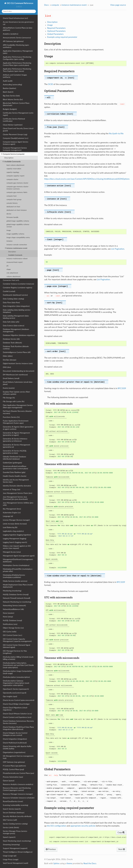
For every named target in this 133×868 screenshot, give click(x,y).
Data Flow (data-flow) (11, 303)
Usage (50, 25)
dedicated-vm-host (13, 207)
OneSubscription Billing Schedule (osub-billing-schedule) (18, 658)
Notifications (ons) (10, 624)
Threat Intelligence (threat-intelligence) (18, 852)
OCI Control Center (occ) (12, 635)
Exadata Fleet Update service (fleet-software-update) (17, 393)
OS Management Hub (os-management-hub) (18, 757)
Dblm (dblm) (8, 356)
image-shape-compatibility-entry (18, 238)
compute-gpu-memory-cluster (17, 183)
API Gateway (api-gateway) (13, 41)
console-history (12, 203)
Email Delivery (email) (11, 378)
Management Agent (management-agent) (19, 556)
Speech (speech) (9, 837)
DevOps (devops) (10, 360)
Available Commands (12, 162)
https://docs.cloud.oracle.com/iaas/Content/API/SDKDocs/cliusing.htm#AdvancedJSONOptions (87, 179)
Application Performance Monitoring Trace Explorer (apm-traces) (17, 70)
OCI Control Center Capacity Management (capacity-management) (17, 640)
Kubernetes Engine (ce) (12, 513)
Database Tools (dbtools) (12, 343)
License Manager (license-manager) (16, 520)
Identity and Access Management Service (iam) (16, 481)
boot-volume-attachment (15, 165)
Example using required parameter (62, 37)
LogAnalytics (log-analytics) (13, 531)
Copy (121, 833)
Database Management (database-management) (16, 330)
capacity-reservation (14, 169)
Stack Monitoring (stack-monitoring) (17, 841)
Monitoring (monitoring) (12, 591)
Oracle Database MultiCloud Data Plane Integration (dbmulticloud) (18, 728)
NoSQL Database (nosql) (12, 620)
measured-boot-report (15, 262)
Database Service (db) (11, 339)
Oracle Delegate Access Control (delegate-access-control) (15, 734)
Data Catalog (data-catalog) (13, 299)
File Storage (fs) (9, 398)
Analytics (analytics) (11, 34)
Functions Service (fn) (11, 417)
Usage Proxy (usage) (11, 860)
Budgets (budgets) (10, 109)
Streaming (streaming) (11, 845)
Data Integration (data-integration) (16, 306)
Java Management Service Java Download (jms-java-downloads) (15, 498)
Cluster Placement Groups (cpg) (15, 135)
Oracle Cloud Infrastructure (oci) (15, 18)
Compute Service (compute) (13, 154)
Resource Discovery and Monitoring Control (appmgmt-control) (17, 789)
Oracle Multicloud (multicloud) (15, 743)
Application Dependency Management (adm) (18, 52)
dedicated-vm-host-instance (17, 210)
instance (9, 241)
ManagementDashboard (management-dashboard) (18, 561)
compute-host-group (14, 200)
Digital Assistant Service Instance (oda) (18, 364)
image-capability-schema (15, 234)
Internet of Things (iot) (12, 490)
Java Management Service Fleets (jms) (18, 493)
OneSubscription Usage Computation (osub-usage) (17, 672)
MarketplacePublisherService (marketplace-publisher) (14, 576)
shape (9, 269)
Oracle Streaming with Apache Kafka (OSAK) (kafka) (17, 748)
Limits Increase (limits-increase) (15, 524)
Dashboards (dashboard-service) (15, 295)
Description (9, 158)
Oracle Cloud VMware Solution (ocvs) (17, 714)
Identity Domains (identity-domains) (17, 486)
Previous (51, 849)
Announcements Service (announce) (17, 38)
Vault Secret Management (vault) (16, 863)
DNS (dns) (7, 367)
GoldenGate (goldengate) (12, 463)
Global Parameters (55, 34)
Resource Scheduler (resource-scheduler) (19, 798)
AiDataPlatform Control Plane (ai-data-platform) (18, 29)
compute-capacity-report (15, 176)
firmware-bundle (12, 217)
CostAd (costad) (9, 291)
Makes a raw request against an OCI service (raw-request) (17, 547)
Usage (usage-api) (10, 856)
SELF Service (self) (10, 820)
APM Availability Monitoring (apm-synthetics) (16, 46)
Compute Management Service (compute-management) (15, 149)
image (9, 230)
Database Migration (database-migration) (19, 335)
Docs (46, 5)
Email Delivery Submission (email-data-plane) (18, 383)
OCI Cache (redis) (10, 632)
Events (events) (9, 388)
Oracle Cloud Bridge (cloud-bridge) (16, 704)
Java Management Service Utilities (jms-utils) (18, 504)
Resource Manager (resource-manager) (18, 794)
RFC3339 (122, 388)
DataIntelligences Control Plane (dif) (17, 352)
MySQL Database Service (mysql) (16, 595)
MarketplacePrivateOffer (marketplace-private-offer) (18, 570)
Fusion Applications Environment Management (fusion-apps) (16, 422)
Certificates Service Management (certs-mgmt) (18, 114)
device (9, 214)
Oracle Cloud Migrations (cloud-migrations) (15, 709)
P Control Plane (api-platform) (14, 766)
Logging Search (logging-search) (15, 542)
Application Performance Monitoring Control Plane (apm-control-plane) (17, 64)
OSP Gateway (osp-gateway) (14, 762)
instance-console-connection (17, 245)
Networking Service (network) (14, 606)
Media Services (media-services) (15, 581)
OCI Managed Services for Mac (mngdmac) (15, 652)
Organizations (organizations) (14, 752)
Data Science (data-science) (14, 326)
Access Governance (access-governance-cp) (19, 23)
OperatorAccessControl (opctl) (15, 693)
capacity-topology (13, 172)
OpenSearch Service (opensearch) (16, 689)
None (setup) (8, 617)
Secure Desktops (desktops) (14, 813)
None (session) (9, 613)
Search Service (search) (12, 809)
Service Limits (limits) (11, 828)
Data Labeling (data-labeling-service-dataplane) (17, 311)
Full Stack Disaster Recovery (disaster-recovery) (18, 412)
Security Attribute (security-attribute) (17, 816)
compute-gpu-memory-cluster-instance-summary (18, 188)
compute (55, 5)
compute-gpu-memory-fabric (17, 192)
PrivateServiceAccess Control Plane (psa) (18, 773)
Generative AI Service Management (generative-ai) (17, 446)
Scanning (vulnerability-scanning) (16, 805)
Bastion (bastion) (9, 88)
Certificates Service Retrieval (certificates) (14, 120)
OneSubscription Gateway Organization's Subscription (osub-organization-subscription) (16, 683)
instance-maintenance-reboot (17, 259)
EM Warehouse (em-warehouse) (15, 375)
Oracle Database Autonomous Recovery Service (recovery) (18, 722)
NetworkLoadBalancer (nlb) (13, 609)
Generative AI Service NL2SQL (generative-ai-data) (15, 452)
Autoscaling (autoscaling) (12, 85)
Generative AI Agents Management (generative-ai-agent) (16, 434)
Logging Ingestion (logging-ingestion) (17, 535)
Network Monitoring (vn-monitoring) (17, 602)
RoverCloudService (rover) (13, 801)
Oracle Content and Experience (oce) (17, 717)
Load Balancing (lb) (10, 527)
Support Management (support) (15, 848)
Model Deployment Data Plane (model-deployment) (18, 586)
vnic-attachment (12, 273)
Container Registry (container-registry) (18, 288)
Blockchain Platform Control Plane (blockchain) (16, 104)
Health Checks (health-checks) (15, 476)
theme (69, 863)
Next (122, 849)
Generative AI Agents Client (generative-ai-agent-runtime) (18, 428)
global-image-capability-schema (18, 221)
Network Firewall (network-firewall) (17, 598)
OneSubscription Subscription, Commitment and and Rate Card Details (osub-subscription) (18, 665)
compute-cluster (12, 180)
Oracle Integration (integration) (15, 739)
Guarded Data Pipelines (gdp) (14, 472)
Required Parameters (56, 28)
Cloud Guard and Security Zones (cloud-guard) (18, 130)
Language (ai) (8, 516)
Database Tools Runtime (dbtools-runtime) (16, 348)
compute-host (12, 196)
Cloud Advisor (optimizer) (13, 125)
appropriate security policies (83, 826)
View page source (118, 5)
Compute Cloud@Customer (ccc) (16, 138)
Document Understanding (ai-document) (19, 371)
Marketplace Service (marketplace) (16, 565)
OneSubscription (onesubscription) (16, 677)
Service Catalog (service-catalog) (15, 824)
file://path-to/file (116, 134)
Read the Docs (90, 863)
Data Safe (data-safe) (11, 322)
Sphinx (56, 863)
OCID (50, 84)
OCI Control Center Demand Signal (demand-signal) (16, 646)
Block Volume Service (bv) (13, 100)
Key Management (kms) (12, 509)
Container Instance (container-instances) (18, 284)
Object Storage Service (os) (13, 628)
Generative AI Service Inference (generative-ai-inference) (15, 440)
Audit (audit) (8, 81)
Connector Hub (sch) (11, 280)
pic (8, 266)
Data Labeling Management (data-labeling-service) (16, 317)
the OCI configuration (57, 826)
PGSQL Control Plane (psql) (13, 769)
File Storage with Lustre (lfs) (14, 402)
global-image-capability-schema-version (18, 226)
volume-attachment (14, 277)
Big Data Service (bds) (11, 96)
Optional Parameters (56, 31)
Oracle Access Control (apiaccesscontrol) (19, 700)
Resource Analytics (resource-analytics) (18, 784)
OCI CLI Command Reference (20, 3)
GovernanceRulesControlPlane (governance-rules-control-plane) (15, 467)
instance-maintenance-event (16, 248)
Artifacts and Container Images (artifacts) (15, 76)
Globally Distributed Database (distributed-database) (14, 458)
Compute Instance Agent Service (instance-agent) (16, 143)
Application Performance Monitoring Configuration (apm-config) (17, 58)
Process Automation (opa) (13, 777)
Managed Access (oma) (12, 552)
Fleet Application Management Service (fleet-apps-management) (18, 406)
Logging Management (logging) (15, 539)
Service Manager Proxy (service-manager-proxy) (15, 832)
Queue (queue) (9, 781)
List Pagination (118, 249)
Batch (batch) (8, 92)
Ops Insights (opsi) (10, 696)
